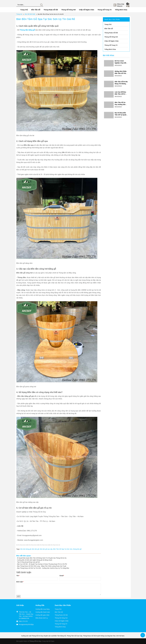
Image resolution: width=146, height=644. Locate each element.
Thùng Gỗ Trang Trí (61, 624)
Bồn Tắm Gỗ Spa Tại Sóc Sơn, (63, 549)
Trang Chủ (58, 609)
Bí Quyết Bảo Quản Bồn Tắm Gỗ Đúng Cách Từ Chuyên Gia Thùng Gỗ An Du (42, 558)
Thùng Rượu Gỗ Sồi (61, 615)
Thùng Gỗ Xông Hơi (61, 618)
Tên (18, 576)
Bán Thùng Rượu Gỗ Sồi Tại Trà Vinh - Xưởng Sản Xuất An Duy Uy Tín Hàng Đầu (43, 568)
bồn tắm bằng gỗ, (26, 549)
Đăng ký (120, 6)
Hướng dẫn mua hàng (43, 609)
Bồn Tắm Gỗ (59, 612)
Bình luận (20, 582)
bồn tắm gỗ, (36, 549)
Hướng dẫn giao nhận (43, 615)
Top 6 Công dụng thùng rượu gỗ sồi (28, 562)
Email (62, 576)
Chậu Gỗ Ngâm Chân (62, 621)
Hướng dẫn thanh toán (43, 612)
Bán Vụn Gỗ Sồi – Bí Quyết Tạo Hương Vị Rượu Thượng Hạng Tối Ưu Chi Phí (42, 564)
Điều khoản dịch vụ (42, 618)
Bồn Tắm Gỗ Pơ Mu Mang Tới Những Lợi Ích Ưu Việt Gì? (121, 84)
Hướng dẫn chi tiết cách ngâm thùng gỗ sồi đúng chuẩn (35, 560)
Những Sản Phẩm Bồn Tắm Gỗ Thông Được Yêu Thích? (121, 73)
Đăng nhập (121, 4)
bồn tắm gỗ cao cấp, (47, 549)
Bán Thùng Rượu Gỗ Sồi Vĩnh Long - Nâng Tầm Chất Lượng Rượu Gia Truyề (42, 566)
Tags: (18, 549)
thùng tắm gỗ (77, 549)
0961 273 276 (23, 621)
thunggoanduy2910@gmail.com (29, 624)
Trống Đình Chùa (60, 627)
